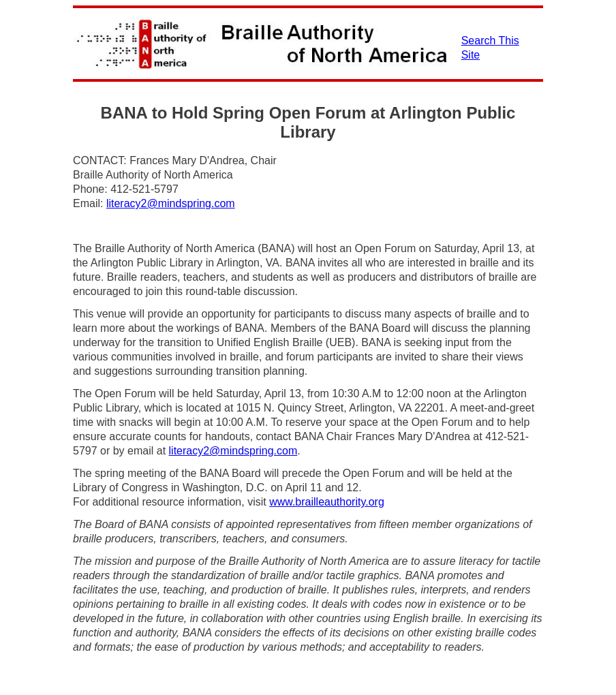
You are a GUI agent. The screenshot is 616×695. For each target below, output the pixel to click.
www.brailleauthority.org (327, 502)
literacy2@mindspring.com (171, 203)
